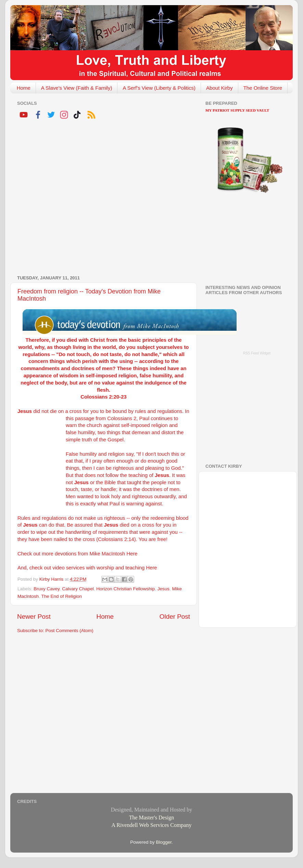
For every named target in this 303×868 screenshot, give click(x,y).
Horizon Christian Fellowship (125, 589)
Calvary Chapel (78, 589)
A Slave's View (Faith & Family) (77, 88)
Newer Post (34, 617)
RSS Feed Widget (257, 353)
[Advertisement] (70, 198)
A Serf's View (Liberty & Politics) (159, 88)
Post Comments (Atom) (70, 631)
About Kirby (219, 88)
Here (132, 554)
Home (24, 88)
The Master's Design (152, 817)
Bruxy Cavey (47, 589)
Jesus (163, 589)
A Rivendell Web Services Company (152, 825)
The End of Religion (62, 596)
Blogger (164, 842)
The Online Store (263, 88)
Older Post (175, 617)
